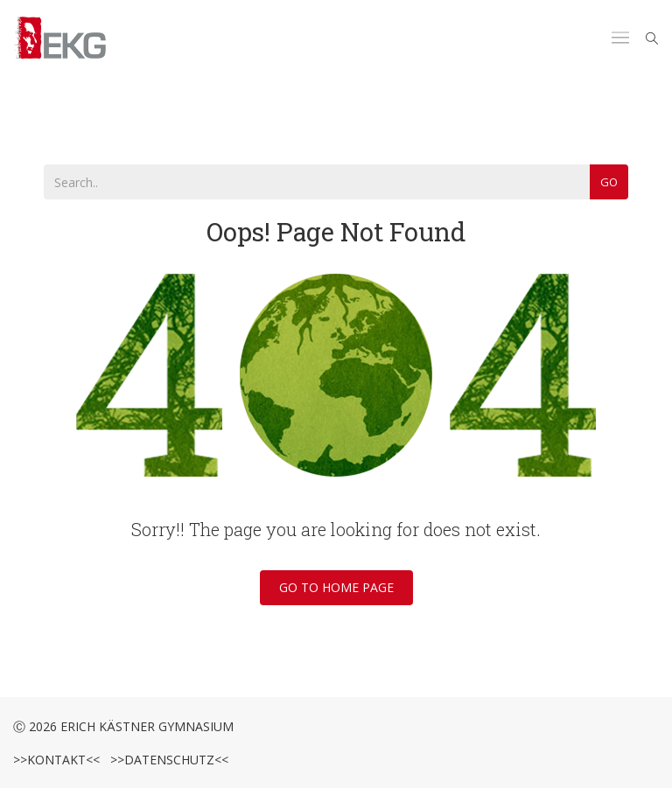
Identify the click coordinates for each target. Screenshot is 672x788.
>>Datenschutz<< (166, 760)
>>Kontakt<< (56, 760)
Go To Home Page (336, 587)
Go (609, 182)
